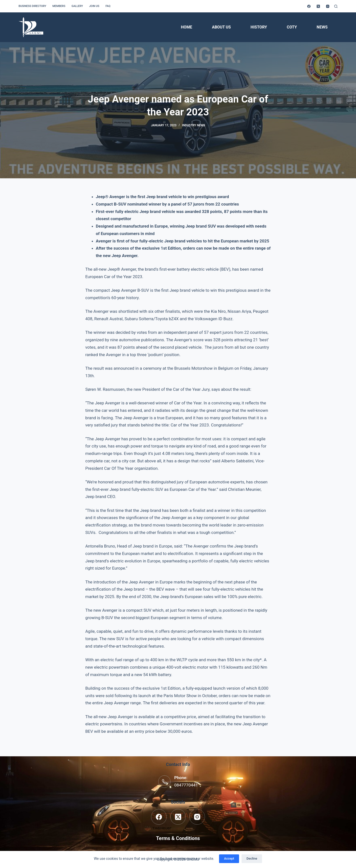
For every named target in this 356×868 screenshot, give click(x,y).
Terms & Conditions (178, 838)
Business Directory (32, 6)
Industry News (193, 125)
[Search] (336, 6)
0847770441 (186, 785)
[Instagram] (328, 6)
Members (59, 6)
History (259, 27)
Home (187, 27)
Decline (252, 858)
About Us (221, 27)
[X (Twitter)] (318, 6)
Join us (94, 6)
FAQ (108, 6)
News (322, 27)
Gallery (77, 6)
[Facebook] (309, 6)
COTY (292, 27)
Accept (229, 858)
